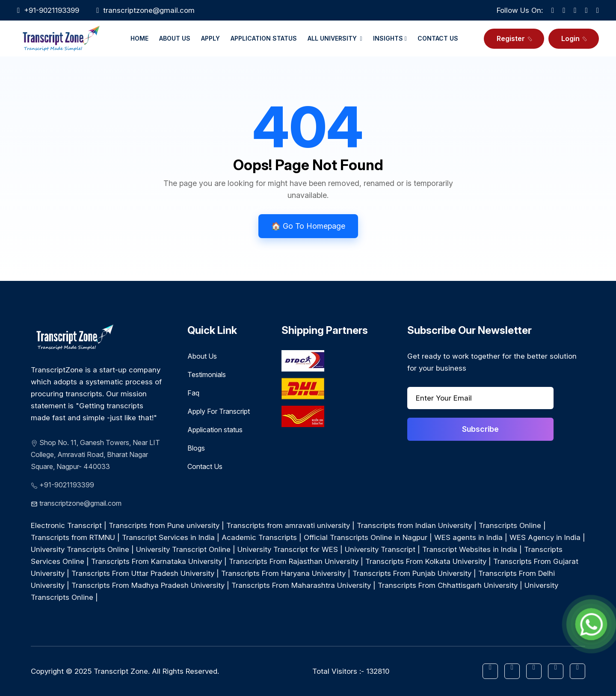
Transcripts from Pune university (164, 525)
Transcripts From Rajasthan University (294, 561)
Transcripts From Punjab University (412, 573)
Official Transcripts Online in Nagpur (366, 537)
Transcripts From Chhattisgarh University (448, 585)
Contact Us (438, 38)
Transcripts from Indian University (414, 525)
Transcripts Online (510, 525)
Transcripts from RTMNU (73, 537)
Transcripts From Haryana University (283, 573)
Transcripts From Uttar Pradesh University (143, 573)
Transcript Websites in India (470, 549)
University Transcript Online (183, 549)
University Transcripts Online (80, 549)
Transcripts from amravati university (288, 525)
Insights (390, 38)
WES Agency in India (545, 537)
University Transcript (380, 549)
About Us (175, 38)
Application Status (264, 38)
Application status (215, 430)
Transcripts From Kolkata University (426, 561)
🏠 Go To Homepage (308, 226)
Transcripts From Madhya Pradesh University (148, 585)
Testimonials (207, 375)
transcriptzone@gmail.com (149, 10)
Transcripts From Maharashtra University (301, 585)
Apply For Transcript (219, 411)
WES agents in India (468, 537)
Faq (193, 393)
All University (335, 38)
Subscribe (480, 429)
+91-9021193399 (67, 485)
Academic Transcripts (259, 537)
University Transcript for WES (289, 549)
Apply (210, 38)
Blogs (196, 448)
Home (139, 38)
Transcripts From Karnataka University (157, 561)
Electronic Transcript (66, 525)
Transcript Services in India (168, 537)
